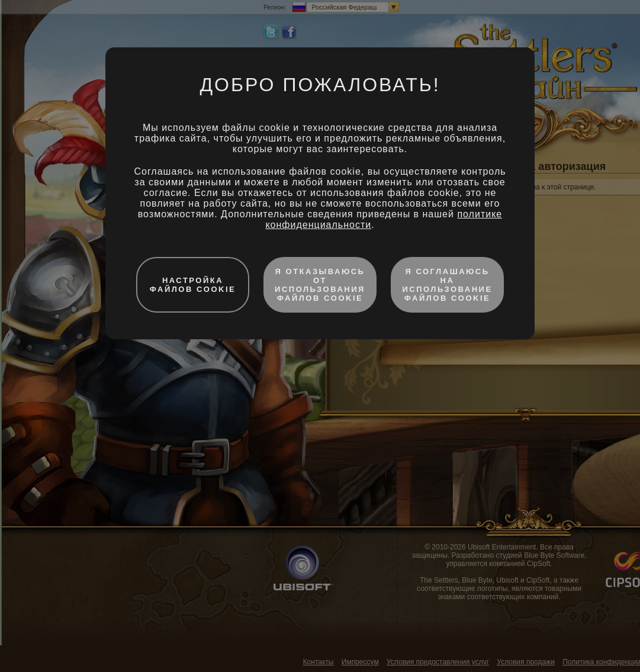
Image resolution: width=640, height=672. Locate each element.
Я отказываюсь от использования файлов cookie (320, 285)
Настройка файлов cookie (193, 285)
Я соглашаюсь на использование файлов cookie (447, 285)
